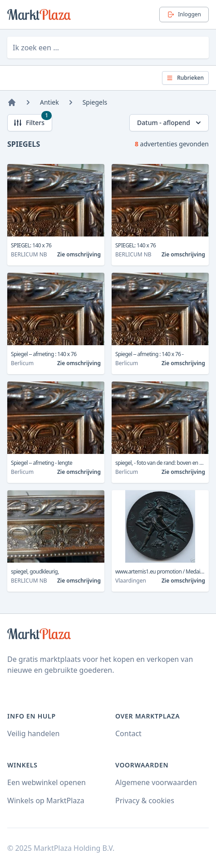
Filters (32, 121)
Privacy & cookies (145, 800)
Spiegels (95, 102)
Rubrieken (185, 78)
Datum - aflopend (170, 123)
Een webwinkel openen (47, 782)
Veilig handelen (33, 733)
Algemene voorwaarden (156, 782)
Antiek (49, 102)
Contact (128, 733)
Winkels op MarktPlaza (46, 800)
